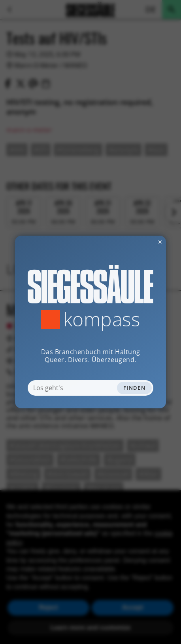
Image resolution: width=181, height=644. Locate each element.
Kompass (102, 319)
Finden (134, 388)
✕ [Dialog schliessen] (141, 242)
